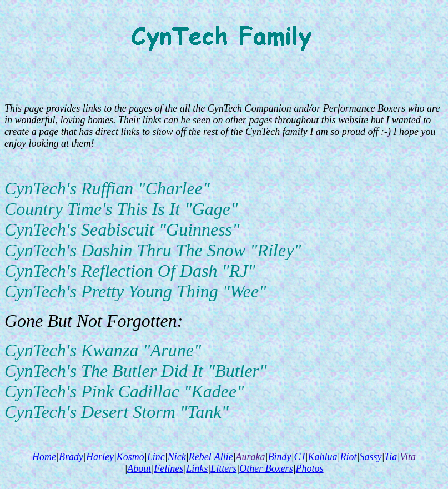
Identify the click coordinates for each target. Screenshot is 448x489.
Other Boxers (266, 468)
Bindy (280, 457)
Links (197, 468)
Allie (224, 457)
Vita (408, 457)
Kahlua (322, 457)
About (139, 468)
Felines (168, 468)
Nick (177, 457)
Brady (71, 457)
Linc (156, 457)
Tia (391, 457)
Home (44, 457)
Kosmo (130, 457)
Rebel (200, 457)
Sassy (370, 457)
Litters (223, 468)
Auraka (251, 457)
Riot (348, 457)
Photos (310, 468)
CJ (300, 457)
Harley (100, 457)
